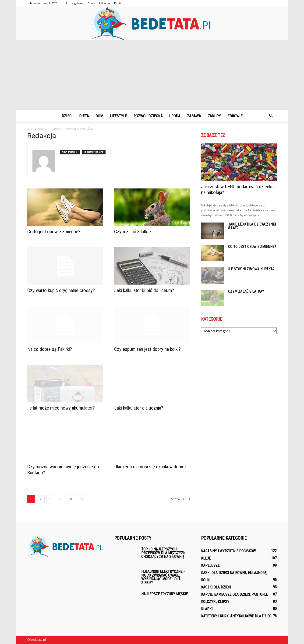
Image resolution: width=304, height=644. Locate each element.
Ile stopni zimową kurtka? (251, 269)
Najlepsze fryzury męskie (164, 594)
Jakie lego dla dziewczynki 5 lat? (252, 226)
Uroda (175, 116)
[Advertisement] (152, 75)
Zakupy (214, 116)
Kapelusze (210, 566)
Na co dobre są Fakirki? (50, 349)
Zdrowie (235, 116)
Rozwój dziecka (148, 116)
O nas (91, 3)
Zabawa (194, 116)
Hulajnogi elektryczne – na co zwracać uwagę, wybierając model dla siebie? (163, 577)
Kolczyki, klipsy (215, 602)
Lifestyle (118, 116)
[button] (271, 116)
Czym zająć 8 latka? (133, 232)
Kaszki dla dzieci (216, 587)
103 (71, 499)
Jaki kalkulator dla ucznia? (139, 408)
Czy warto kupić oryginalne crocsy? (61, 290)
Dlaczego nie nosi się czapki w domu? (150, 467)
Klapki (207, 609)
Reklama (104, 3)
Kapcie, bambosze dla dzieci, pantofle (234, 594)
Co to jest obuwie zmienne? (54, 232)
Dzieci (67, 116)
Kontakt (119, 3)
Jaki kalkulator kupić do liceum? (144, 290)
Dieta (84, 116)
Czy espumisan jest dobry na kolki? (147, 349)
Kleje (206, 558)
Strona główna (74, 3)
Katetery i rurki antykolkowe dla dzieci (237, 616)
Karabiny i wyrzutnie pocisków (228, 551)
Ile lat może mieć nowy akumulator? (61, 408)
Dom (99, 116)
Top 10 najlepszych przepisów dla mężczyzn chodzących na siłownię (163, 553)
